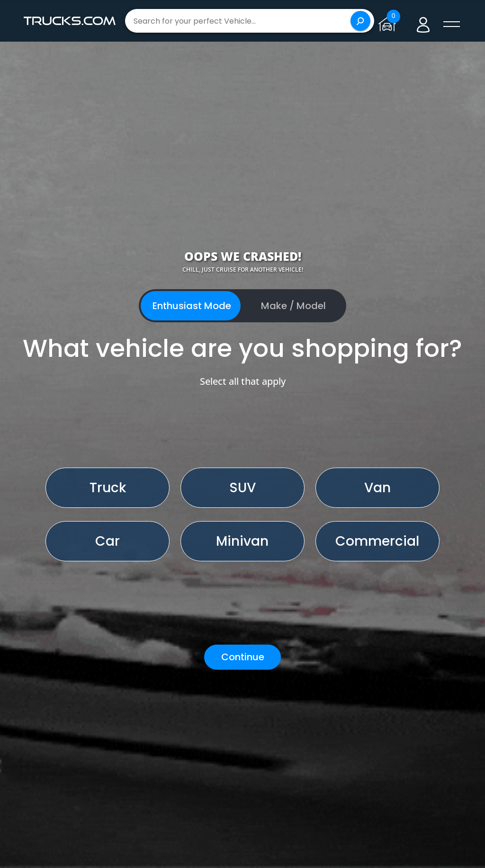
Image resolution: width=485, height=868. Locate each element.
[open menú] (452, 25)
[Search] (360, 21)
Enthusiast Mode (192, 306)
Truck (108, 488)
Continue (243, 657)
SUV (242, 488)
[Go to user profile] (423, 21)
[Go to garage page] (389, 21)
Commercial (377, 541)
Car (108, 541)
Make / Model (293, 306)
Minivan (242, 541)
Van (377, 488)
